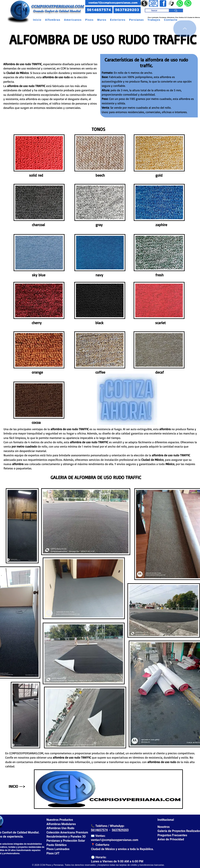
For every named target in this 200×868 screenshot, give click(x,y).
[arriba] (185, 28)
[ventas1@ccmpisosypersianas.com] (113, 3)
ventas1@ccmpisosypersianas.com (115, 840)
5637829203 (120, 830)
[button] (53, 20)
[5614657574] (99, 10)
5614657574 (99, 830)
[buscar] (154, 11)
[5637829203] (127, 10)
